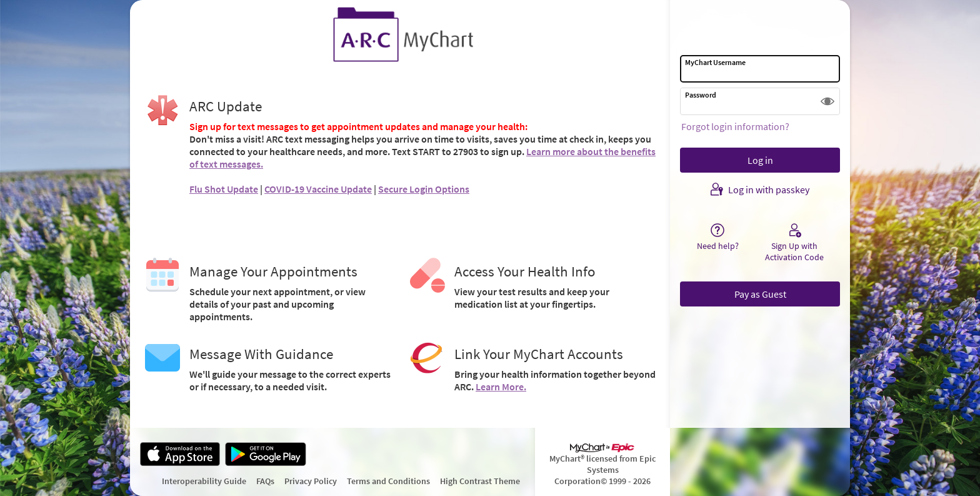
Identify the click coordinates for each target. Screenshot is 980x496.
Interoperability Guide (204, 481)
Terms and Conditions (388, 481)
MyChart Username (715, 62)
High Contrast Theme (480, 481)
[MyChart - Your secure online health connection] (400, 35)
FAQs (265, 481)
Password (701, 95)
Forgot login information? (735, 126)
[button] (827, 101)
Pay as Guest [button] (760, 294)
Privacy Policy (311, 481)
